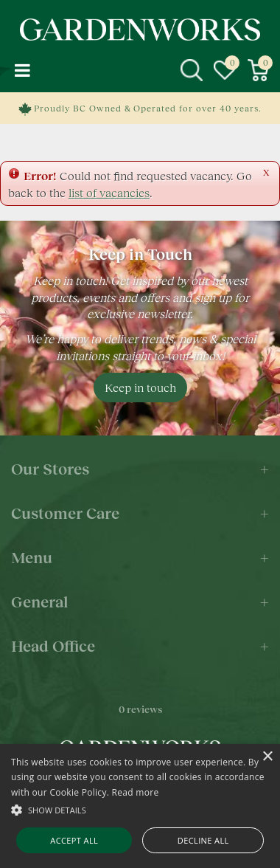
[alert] (140, 806)
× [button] (267, 757)
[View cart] (258, 70)
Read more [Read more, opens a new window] (136, 792)
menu (22, 70)
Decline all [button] (203, 840)
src (192, 70)
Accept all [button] (74, 840)
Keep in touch (140, 387)
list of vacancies (109, 192)
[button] (140, 809)
